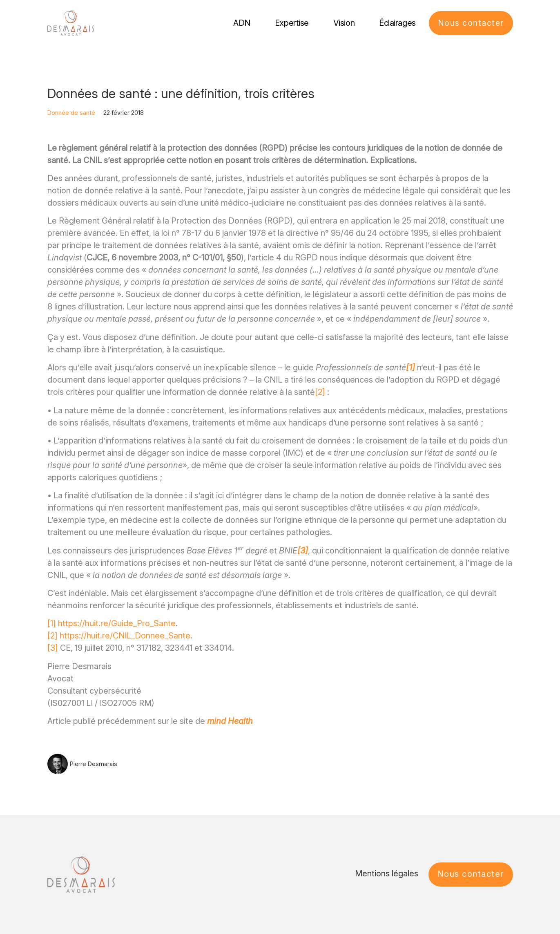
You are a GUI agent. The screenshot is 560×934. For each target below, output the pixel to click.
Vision (343, 23)
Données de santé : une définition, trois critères (181, 93)
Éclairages (397, 23)
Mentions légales (386, 874)
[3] (53, 648)
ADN (241, 23)
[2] (320, 392)
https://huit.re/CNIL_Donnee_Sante (125, 636)
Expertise (291, 23)
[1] (52, 623)
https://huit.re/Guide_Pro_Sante (117, 623)
